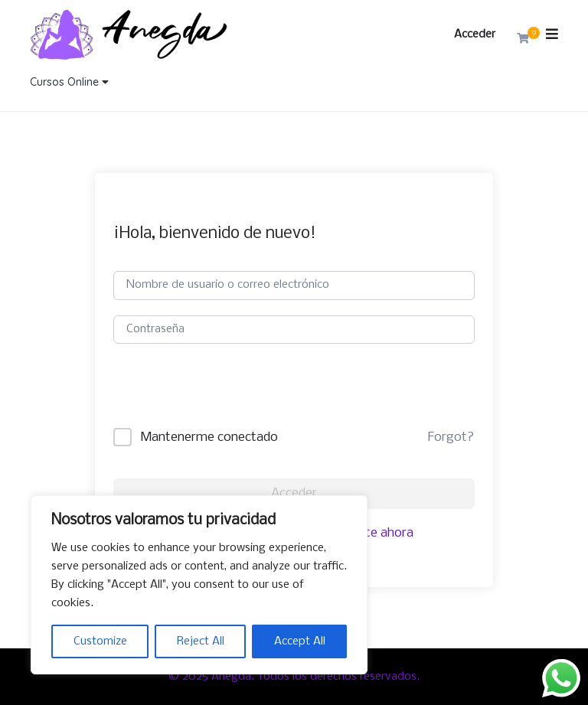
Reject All (201, 641)
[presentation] (230, 398)
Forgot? (451, 437)
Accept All (300, 641)
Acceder (475, 34)
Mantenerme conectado (209, 437)
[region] (199, 585)
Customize (100, 641)
